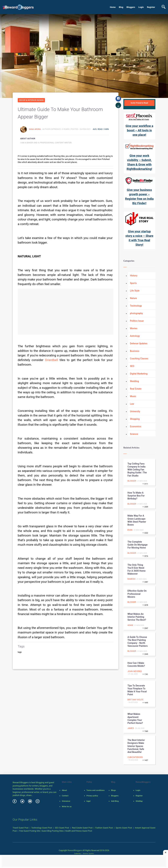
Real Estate (136, 389)
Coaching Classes (139, 359)
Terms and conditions (95, 790)
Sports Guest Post (124, 828)
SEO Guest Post (62, 828)
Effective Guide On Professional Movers (137, 594)
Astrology (135, 336)
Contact (65, 796)
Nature (133, 298)
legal (88, 801)
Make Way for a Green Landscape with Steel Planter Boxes (137, 520)
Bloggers (131, 7)
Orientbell (52, 360)
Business (135, 351)
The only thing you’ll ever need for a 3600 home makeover (136, 569)
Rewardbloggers (75, 850)
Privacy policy (92, 796)
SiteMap (139, 801)
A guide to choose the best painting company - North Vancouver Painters (138, 642)
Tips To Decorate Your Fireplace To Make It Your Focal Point (137, 690)
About (64, 790)
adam (130, 625)
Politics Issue (137, 321)
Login (141, 7)
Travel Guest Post (21, 828)
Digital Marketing (139, 374)
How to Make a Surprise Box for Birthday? (136, 496)
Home (113, 7)
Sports (133, 283)
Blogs (113, 790)
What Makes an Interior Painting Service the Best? (137, 617)
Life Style (135, 291)
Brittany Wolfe (135, 700)
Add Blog (115, 801)
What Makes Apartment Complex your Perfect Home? (135, 718)
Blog (121, 7)
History (134, 276)
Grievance (66, 801)
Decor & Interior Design (31, 100)
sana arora (35, 129)
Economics (136, 426)
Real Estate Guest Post (82, 828)
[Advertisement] (66, 312)
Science (134, 434)
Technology (136, 306)
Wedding (134, 381)
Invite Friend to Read (139, 103)
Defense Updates (139, 343)
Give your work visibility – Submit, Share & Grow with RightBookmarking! (139, 162)
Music (133, 396)
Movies (134, 328)
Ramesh (132, 579)
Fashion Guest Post (104, 828)
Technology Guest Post (42, 828)
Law (132, 404)
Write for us (67, 806)
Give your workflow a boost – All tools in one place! (139, 130)
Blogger (132, 481)
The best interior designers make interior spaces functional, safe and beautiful (136, 746)
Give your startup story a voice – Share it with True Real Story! (139, 238)
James (131, 728)
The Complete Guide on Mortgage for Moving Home (137, 545)
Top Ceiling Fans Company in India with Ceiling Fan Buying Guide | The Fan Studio (137, 470)
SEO (132, 366)
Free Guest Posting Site (30, 831)
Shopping (135, 419)
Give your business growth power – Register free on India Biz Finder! (139, 196)
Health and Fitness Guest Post (79, 831)
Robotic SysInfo (87, 853)
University (135, 411)
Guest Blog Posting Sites (52, 831)
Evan (130, 530)
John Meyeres (135, 671)
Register (151, 7)
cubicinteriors (135, 757)
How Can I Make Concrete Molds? (136, 664)
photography (136, 313)
